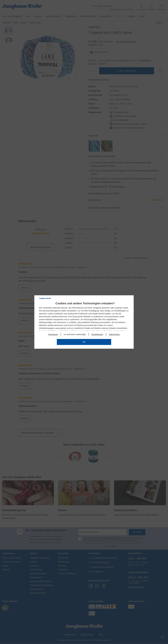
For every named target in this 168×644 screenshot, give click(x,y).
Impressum (53, 334)
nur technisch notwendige (75, 334)
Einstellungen (97, 334)
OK (84, 342)
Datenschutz (114, 334)
